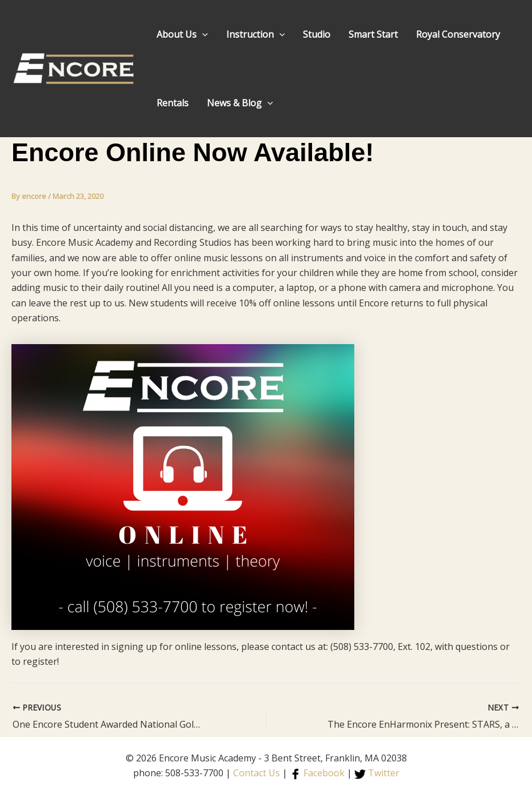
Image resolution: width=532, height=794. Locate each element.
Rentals (173, 103)
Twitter (377, 773)
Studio (317, 34)
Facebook (317, 773)
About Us (182, 34)
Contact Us (257, 773)
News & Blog (240, 103)
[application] (202, 34)
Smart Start (373, 34)
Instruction (256, 34)
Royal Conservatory (458, 34)
